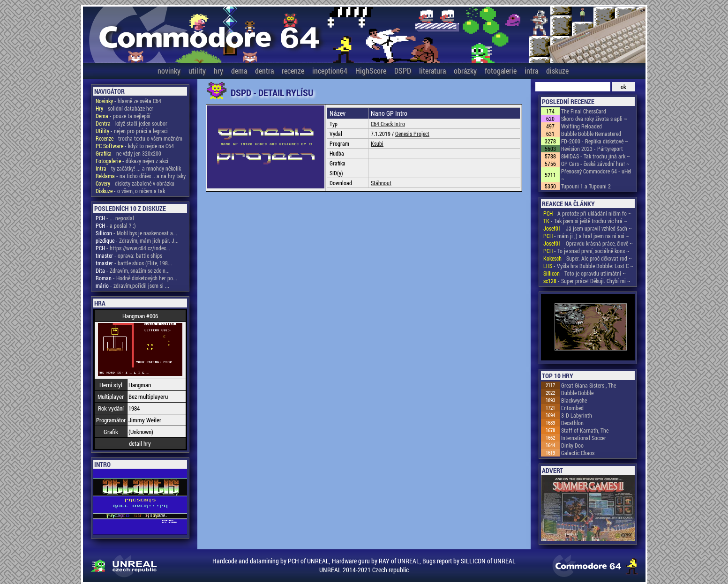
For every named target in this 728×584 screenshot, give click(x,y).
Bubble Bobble (577, 393)
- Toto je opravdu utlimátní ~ (585, 273)
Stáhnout (381, 183)
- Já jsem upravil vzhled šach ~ (588, 228)
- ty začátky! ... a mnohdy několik (138, 168)
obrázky (465, 71)
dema (239, 71)
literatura (432, 71)
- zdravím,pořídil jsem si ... (132, 285)
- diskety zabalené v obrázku (135, 183)
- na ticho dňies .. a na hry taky (141, 176)
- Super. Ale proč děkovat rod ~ (588, 258)
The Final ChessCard (584, 111)
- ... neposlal (115, 218)
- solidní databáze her (124, 108)
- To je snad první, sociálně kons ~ (586, 251)
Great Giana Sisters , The (589, 385)
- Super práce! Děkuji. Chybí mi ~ (587, 281)
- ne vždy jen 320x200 (128, 153)
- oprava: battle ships (129, 255)
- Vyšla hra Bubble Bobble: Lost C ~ (588, 266)
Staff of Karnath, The (585, 430)
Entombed (572, 408)
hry (218, 71)
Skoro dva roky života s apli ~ (594, 119)
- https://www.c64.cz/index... (133, 248)
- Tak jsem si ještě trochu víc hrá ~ (585, 221)
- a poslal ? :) (116, 225)
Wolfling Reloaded (582, 126)
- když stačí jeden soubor (131, 123)
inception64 (330, 71)
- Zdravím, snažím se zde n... (133, 270)
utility (197, 71)
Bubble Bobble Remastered (591, 134)
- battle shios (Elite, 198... (134, 263)
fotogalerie (501, 71)
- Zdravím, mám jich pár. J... (137, 240)
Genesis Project (412, 134)
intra (531, 71)
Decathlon (572, 423)
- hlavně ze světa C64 (128, 101)
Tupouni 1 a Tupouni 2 (586, 186)
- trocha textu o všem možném (139, 138)
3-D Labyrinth (577, 415)
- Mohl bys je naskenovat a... (136, 233)
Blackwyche (574, 400)
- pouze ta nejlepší (123, 116)
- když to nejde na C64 (135, 146)
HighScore (371, 71)
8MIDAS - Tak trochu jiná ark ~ (596, 156)
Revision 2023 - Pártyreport (592, 149)
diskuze (557, 71)
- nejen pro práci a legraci (132, 131)
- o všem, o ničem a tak (130, 191)
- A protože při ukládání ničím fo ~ (587, 213)
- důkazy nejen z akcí (132, 161)
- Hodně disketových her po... (136, 278)
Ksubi (377, 143)
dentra (264, 71)
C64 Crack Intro (388, 124)
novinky (169, 71)
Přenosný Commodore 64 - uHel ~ (596, 175)
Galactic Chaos (578, 453)
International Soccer (584, 438)
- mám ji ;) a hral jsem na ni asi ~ (586, 236)
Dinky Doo (572, 445)
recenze (293, 71)
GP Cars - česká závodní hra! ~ (595, 164)
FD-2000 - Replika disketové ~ (595, 141)
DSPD (403, 71)
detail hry (140, 443)
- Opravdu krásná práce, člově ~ (588, 243)
